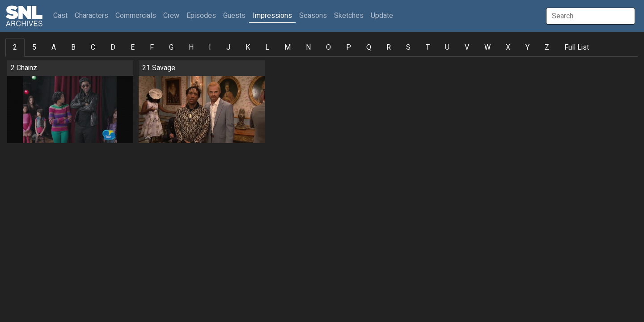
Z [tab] (547, 47)
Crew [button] (171, 16)
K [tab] (248, 47)
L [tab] (267, 47)
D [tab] (113, 47)
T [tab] (428, 47)
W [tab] (487, 47)
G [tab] (171, 47)
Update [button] (382, 16)
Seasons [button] (313, 16)
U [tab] (447, 47)
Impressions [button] (272, 16)
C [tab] (93, 47)
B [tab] (73, 47)
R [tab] (389, 47)
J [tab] (228, 47)
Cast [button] (62, 15)
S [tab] (408, 47)
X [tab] (508, 47)
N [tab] (308, 47)
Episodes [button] (201, 16)
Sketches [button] (349, 16)
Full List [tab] (577, 47)
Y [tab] (527, 47)
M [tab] (288, 47)
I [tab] (210, 47)
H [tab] (191, 47)
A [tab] (54, 47)
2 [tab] (15, 47)
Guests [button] (234, 16)
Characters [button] (91, 16)
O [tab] (328, 47)
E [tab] (133, 47)
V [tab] (467, 47)
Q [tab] (369, 47)
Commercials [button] (136, 16)
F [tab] (152, 47)
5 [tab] (34, 47)
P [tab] (349, 47)
